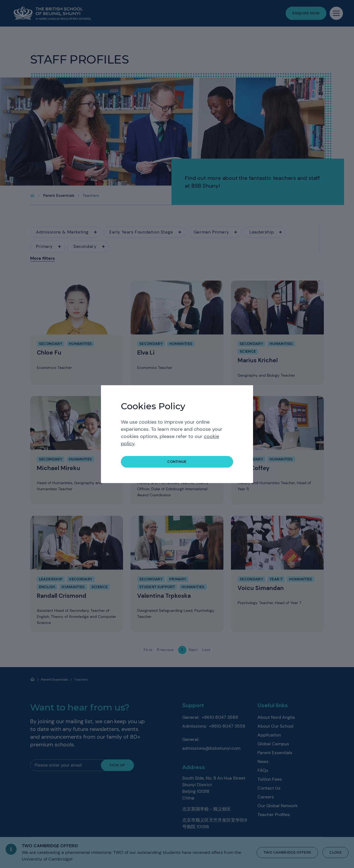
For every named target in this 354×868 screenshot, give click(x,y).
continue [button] (177, 462)
